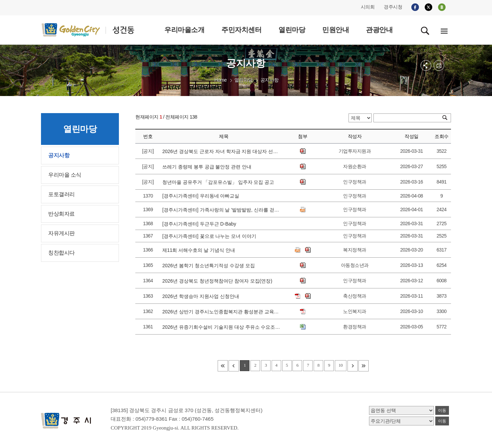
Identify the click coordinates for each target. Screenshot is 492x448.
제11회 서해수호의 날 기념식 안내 (200, 250)
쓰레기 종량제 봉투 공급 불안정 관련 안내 (208, 167)
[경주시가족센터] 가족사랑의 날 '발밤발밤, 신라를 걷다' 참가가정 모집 (221, 210)
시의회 (368, 7)
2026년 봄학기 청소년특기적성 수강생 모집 (210, 266)
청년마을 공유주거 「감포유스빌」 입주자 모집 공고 (220, 182)
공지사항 (270, 80)
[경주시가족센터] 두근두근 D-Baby (201, 224)
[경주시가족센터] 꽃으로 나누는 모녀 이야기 (211, 236)
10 (341, 365)
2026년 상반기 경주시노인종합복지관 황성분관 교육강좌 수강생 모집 (221, 312)
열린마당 (244, 80)
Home (221, 80)
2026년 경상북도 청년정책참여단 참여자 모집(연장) (219, 281)
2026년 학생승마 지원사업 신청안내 (202, 296)
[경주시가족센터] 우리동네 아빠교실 (202, 196)
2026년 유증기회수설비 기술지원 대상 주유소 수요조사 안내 (221, 327)
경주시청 (393, 7)
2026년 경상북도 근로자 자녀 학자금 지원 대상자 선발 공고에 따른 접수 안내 (221, 151)
